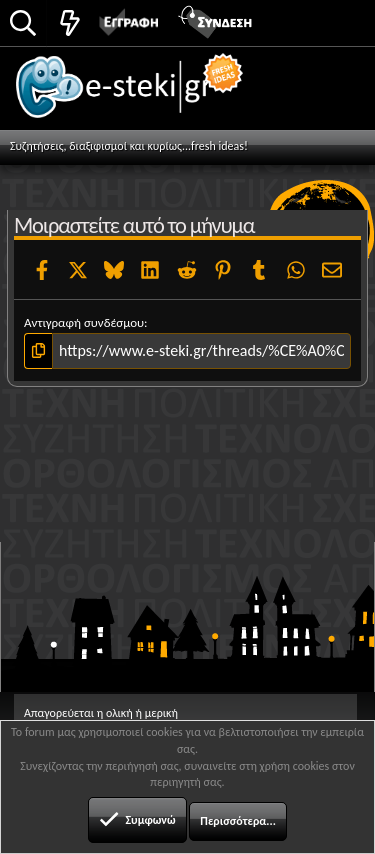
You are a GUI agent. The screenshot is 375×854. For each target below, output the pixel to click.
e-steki (141, 95)
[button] (337, 21)
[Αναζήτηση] (23, 24)
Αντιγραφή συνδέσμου (84, 322)
